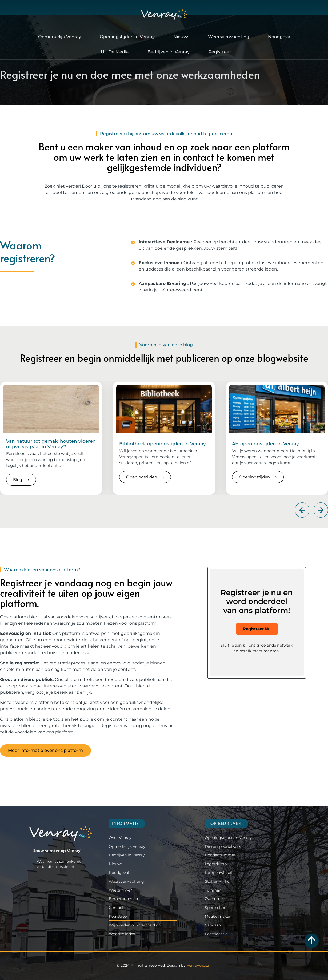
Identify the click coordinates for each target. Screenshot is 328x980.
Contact (116, 908)
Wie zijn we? (120, 890)
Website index (122, 934)
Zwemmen (215, 899)
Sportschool (216, 908)
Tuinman (213, 890)
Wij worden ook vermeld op (135, 925)
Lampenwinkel (218, 873)
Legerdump (216, 864)
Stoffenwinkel (218, 881)
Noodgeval (280, 37)
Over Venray (120, 838)
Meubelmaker (218, 916)
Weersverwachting (229, 37)
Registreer (220, 52)
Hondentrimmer (220, 855)
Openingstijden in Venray (127, 37)
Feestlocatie (216, 934)
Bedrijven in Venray (169, 52)
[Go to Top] (312, 940)
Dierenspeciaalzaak (223, 846)
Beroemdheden (123, 899)
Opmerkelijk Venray (60, 37)
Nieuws (181, 37)
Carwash (213, 925)
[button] (302, 510)
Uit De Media (115, 52)
